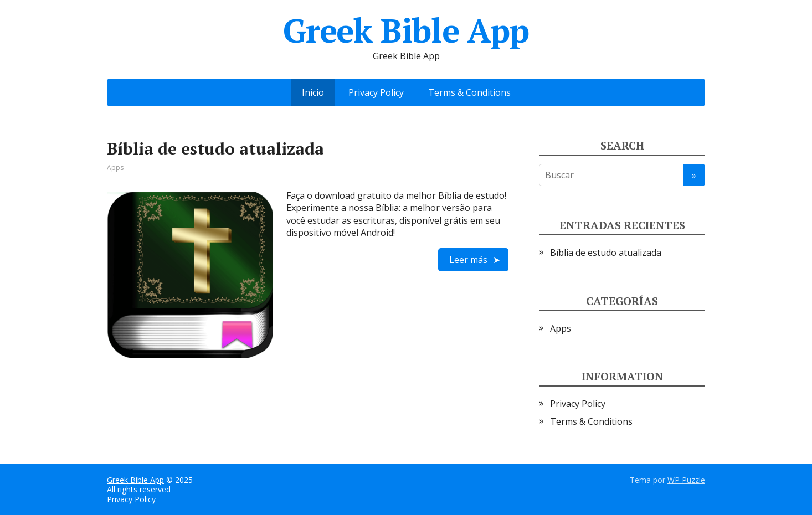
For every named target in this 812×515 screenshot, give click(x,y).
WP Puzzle (686, 480)
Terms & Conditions (469, 92)
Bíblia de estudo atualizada (215, 148)
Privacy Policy (376, 92)
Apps (115, 168)
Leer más (468, 260)
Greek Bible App (135, 480)
